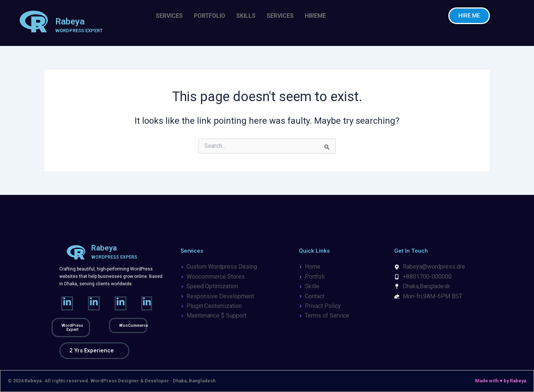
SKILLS (246, 16)
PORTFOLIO (210, 16)
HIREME (315, 16)
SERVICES (169, 16)
